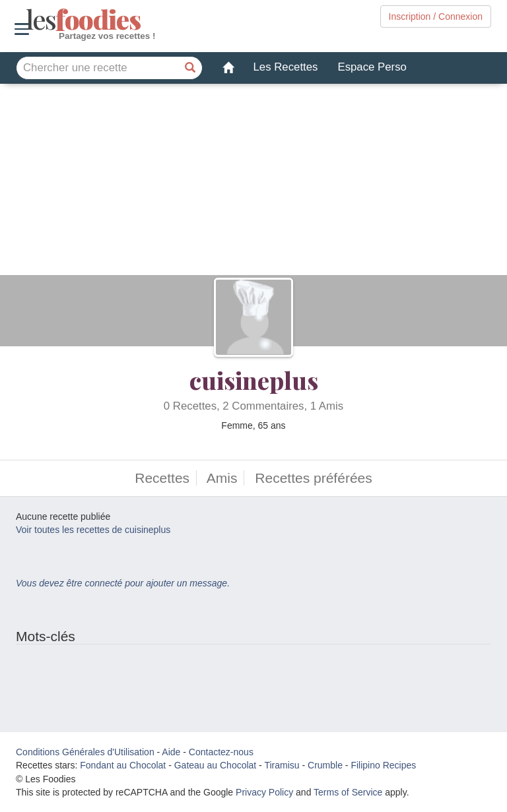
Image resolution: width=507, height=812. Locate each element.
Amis (222, 478)
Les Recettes (286, 67)
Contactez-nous (221, 752)
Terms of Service (348, 792)
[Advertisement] (253, 183)
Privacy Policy (264, 792)
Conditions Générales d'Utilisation (85, 752)
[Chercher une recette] (191, 68)
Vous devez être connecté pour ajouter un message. (123, 583)
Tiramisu (282, 765)
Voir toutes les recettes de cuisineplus (93, 530)
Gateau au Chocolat (216, 765)
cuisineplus (254, 380)
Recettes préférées (313, 478)
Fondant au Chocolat (123, 765)
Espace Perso (372, 67)
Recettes (162, 478)
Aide (171, 752)
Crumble (325, 765)
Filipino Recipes (383, 765)
